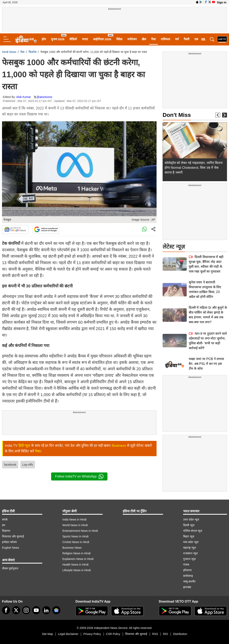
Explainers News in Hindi (78, 559)
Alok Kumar (24, 97)
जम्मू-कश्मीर (189, 581)
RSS (155, 634)
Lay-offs (28, 464)
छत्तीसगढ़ (188, 576)
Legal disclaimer (68, 634)
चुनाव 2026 (58, 39)
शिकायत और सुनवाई (13, 536)
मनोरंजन (132, 39)
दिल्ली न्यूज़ (189, 525)
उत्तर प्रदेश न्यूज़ (191, 520)
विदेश (119, 39)
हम (4, 525)
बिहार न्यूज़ (189, 536)
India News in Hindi (74, 520)
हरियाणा (187, 570)
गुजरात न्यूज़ (189, 559)
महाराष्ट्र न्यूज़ (189, 548)
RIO (166, 634)
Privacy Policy (92, 634)
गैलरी (187, 39)
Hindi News (9, 52)
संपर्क (5, 520)
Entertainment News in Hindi (80, 531)
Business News (72, 548)
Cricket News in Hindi (76, 542)
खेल (144, 39)
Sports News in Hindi (75, 536)
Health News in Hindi (75, 565)
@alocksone (44, 97)
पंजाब (186, 565)
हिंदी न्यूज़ (24, 446)
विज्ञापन (6, 531)
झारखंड (187, 587)
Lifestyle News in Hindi (77, 570)
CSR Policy (113, 634)
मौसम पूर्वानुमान (10, 568)
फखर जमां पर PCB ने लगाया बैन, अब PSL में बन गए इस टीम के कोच (206, 364)
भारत (85, 39)
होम (44, 39)
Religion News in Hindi (76, 553)
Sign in (222, 2)
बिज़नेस (32, 52)
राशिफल (165, 39)
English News (11, 548)
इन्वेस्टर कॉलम (9, 542)
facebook (10, 464)
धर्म (177, 39)
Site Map (47, 634)
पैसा (153, 39)
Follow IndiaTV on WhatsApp (79, 476)
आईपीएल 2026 (102, 39)
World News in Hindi (75, 525)
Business (119, 446)
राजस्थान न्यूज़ (190, 553)
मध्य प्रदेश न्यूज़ (191, 542)
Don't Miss (177, 115)
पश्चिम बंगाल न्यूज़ (193, 531)
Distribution (180, 634)
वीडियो (73, 39)
